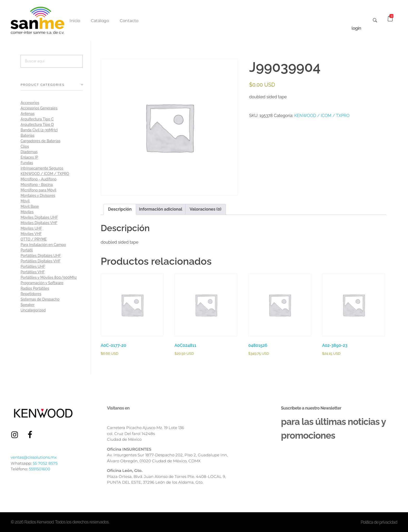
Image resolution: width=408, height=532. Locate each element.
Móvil (25, 201)
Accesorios (30, 103)
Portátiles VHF (33, 272)
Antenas (28, 114)
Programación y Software (42, 283)
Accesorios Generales (39, 108)
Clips (25, 146)
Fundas (27, 163)
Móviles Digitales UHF (39, 217)
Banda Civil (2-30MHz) (39, 130)
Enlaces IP (29, 157)
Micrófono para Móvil (38, 190)
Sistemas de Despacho (40, 299)
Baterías (27, 135)
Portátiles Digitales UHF (41, 256)
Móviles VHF (31, 234)
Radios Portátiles (35, 288)
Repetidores (31, 294)
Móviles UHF (31, 228)
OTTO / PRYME (34, 239)
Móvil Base (30, 206)
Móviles (27, 212)
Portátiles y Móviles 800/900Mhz (49, 277)
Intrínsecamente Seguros (42, 168)
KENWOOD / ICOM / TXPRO (322, 116)
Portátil (27, 250)
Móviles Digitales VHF (39, 223)
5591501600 (40, 469)
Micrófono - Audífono (39, 179)
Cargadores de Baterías (40, 141)
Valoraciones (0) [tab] (206, 209)
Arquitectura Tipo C (37, 119)
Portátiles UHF (33, 267)
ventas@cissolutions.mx (34, 457)
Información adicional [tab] (161, 209)
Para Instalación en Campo (43, 245)
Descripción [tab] (120, 209)
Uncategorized (33, 310)
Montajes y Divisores (38, 196)
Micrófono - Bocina (37, 185)
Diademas (29, 152)
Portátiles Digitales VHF (41, 261)
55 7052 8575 (45, 463)
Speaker (28, 305)
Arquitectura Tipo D (37, 125)
